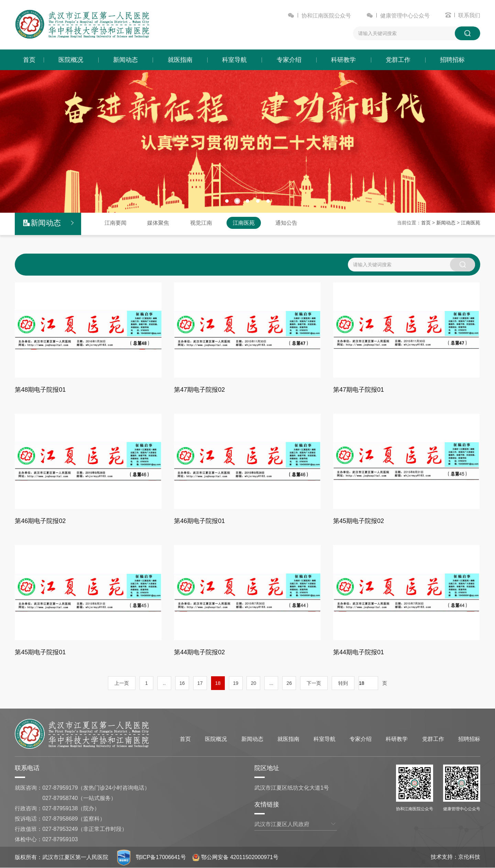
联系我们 (469, 15)
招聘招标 (452, 60)
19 (236, 683)
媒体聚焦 (158, 223)
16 (182, 683)
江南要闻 (115, 223)
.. (164, 683)
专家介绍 (289, 60)
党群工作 (398, 60)
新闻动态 (125, 60)
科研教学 (343, 60)
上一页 (122, 683)
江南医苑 (244, 223)
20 (254, 683)
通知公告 (286, 223)
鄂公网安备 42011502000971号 (235, 857)
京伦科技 (469, 857)
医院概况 (71, 60)
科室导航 (234, 60)
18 (218, 683)
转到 (343, 683)
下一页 (314, 683)
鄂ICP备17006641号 (161, 857)
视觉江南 (201, 223)
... (271, 683)
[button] (227, 201)
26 (289, 683)
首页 (29, 60)
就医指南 (180, 60)
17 (200, 683)
